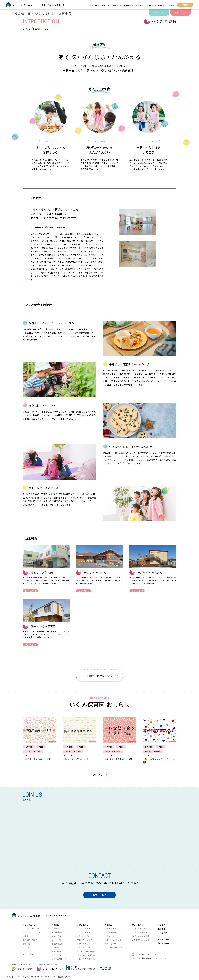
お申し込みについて (60, 951)
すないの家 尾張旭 (85, 940)
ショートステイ (58, 940)
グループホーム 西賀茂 (87, 955)
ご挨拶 (26, 936)
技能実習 (139, 5)
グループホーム (58, 936)
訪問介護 (55, 947)
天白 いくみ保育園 (140, 932)
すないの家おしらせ (60, 959)
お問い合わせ (181, 12)
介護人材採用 (164, 939)
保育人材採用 (164, 943)
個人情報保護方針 (62, 976)
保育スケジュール (112, 936)
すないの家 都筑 (86, 959)
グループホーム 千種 (86, 951)
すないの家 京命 (84, 932)
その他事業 (160, 5)
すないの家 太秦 (84, 947)
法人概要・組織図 (30, 940)
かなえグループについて (96, 5)
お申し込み (159, 12)
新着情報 (171, 5)
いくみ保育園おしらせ (114, 947)
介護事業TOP (57, 928)
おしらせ (26, 947)
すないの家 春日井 (85, 936)
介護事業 (115, 5)
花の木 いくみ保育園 (141, 940)
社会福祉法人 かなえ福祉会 (43, 13)
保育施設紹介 (138, 925)
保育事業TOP (110, 928)
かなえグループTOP (31, 928)
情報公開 (26, 944)
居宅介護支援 (57, 944)
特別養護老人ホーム (60, 932)
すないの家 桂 (83, 944)
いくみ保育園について (114, 932)
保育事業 (127, 5)
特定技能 (149, 5)
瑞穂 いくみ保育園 (140, 928)
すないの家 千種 (84, 928)
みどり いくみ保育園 (141, 936)
